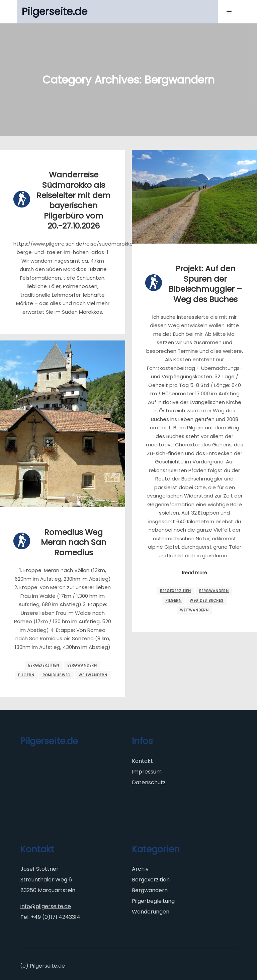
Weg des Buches (207, 601)
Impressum (147, 772)
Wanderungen (151, 912)
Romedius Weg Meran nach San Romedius (74, 542)
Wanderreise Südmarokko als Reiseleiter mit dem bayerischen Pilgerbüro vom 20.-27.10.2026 (73, 200)
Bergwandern (214, 591)
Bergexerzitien (176, 591)
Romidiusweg (57, 675)
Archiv (140, 869)
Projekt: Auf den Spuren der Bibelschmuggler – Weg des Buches (205, 284)
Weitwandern (194, 610)
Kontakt (142, 761)
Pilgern (174, 601)
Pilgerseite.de (55, 12)
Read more (195, 573)
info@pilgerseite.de (46, 906)
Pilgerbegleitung (153, 901)
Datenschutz (149, 782)
